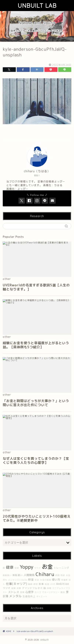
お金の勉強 (46, 580)
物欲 (63, 575)
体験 (49, 588)
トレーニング (62, 568)
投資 (17, 568)
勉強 (47, 584)
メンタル (15, 596)
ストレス (14, 592)
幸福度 (64, 580)
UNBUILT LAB (37, 6)
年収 (37, 580)
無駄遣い (18, 575)
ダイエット (42, 596)
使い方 (56, 580)
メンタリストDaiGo (18, 580)
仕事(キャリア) (17, 584)
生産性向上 (29, 596)
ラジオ (7, 588)
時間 (57, 575)
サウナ (38, 568)
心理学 (29, 592)
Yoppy (27, 567)
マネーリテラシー (51, 592)
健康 (10, 567)
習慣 (22, 592)
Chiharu (45, 574)
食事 (41, 584)
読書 (19, 588)
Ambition (63, 584)
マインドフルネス (32, 588)
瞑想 (36, 584)
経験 (14, 588)
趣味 (63, 592)
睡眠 (30, 584)
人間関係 (29, 575)
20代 (53, 584)
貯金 (31, 580)
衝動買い (7, 575)
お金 (47, 567)
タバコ (38, 592)
